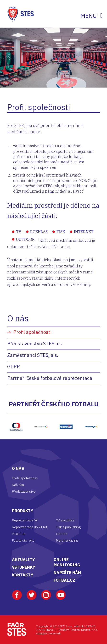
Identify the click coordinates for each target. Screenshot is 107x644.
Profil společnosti (32, 332)
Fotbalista (20, 540)
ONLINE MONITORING (67, 562)
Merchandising (67, 540)
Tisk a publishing (68, 527)
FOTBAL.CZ (64, 580)
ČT (16, 415)
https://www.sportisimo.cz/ (66, 415)
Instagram (46, 593)
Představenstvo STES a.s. (35, 344)
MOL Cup (19, 534)
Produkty (23, 511)
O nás (18, 318)
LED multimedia (41, 418)
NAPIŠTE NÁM (67, 573)
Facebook (17, 593)
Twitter (31, 593)
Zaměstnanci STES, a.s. (33, 355)
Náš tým (18, 485)
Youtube (61, 593)
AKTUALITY (23, 560)
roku (31, 540)
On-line (62, 534)
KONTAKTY (23, 575)
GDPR (14, 367)
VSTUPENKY (24, 567)
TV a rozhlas (65, 520)
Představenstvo (24, 491)
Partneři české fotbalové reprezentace (50, 378)
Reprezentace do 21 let (30, 527)
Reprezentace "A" (25, 520)
